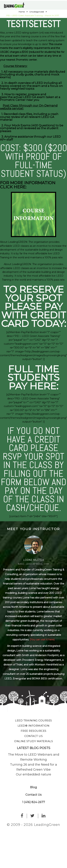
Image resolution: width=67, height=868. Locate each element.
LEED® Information (34, 726)
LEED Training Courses (33, 720)
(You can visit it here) (42, 640)
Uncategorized (37, 12)
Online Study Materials (33, 741)
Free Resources (34, 731)
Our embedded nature (33, 774)
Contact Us (33, 736)
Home (22, 12)
